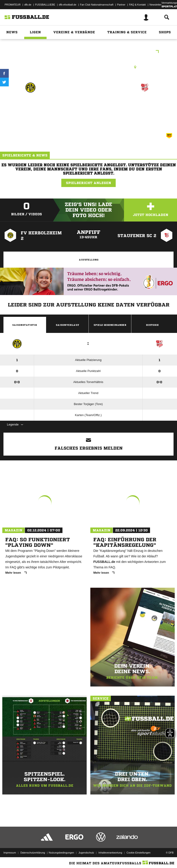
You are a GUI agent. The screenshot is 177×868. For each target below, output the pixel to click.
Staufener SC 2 (145, 104)
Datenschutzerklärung (33, 853)
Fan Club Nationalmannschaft (97, 5)
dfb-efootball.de (68, 5)
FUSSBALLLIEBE (45, 5)
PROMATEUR (13, 5)
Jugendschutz (86, 853)
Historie (152, 325)
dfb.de (28, 5)
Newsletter (156, 5)
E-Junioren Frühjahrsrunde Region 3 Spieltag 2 (89, 52)
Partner (121, 5)
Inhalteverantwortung (110, 853)
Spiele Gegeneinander (110, 325)
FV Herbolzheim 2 (31, 104)
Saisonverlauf (67, 325)
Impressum (10, 853)
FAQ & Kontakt (137, 5)
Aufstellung (89, 260)
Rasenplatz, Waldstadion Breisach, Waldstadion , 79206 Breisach (88, 67)
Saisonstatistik (25, 325)
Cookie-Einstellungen (139, 853)
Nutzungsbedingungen (61, 853)
